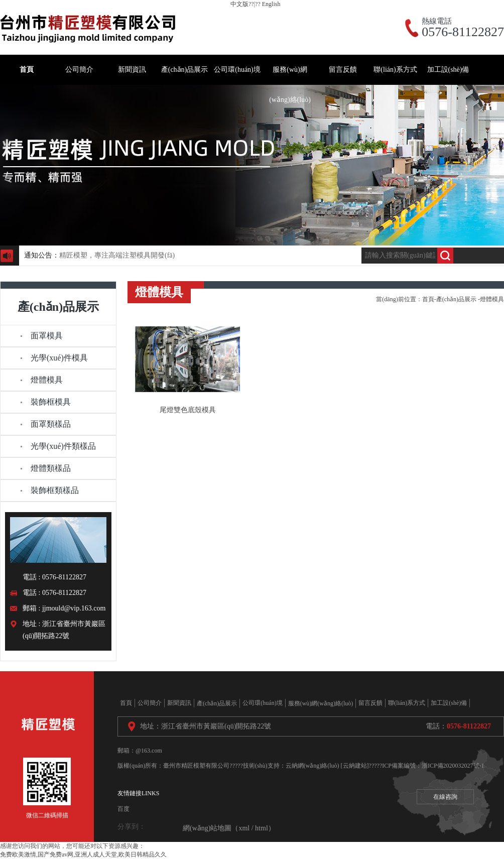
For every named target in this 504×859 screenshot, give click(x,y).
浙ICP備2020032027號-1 (453, 766)
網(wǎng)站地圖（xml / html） (229, 828)
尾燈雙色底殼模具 (188, 410)
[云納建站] (355, 766)
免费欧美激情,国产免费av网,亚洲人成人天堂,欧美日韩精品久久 (83, 854)
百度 (123, 809)
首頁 (428, 299)
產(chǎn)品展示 (456, 299)
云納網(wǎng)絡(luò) (312, 766)
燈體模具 (492, 299)
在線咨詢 (445, 797)
